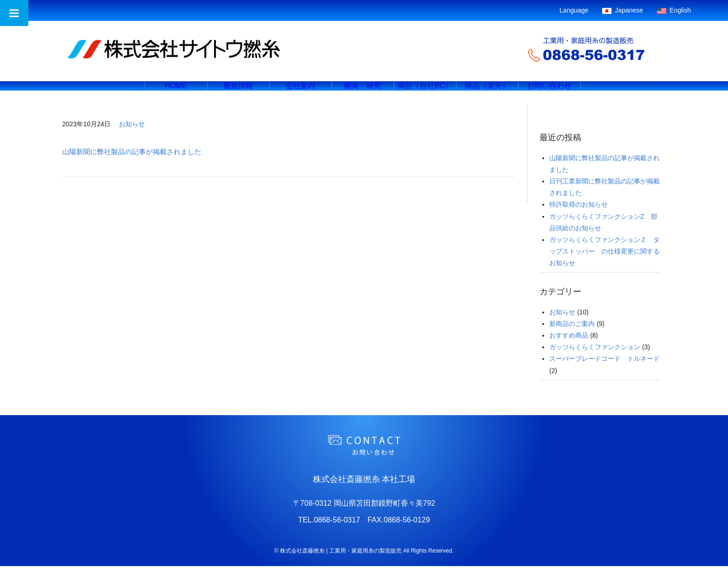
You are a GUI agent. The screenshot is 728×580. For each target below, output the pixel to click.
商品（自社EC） (425, 93)
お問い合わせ (549, 93)
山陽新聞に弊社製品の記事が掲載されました (132, 166)
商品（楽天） (487, 93)
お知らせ (132, 138)
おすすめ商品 (569, 349)
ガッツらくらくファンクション (595, 361)
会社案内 (300, 93)
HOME (176, 93)
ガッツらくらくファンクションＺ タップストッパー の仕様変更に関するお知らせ (604, 265)
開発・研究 (363, 93)
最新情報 (238, 93)
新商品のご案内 (572, 338)
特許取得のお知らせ (578, 218)
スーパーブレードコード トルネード (604, 372)
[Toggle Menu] (14, 13)
